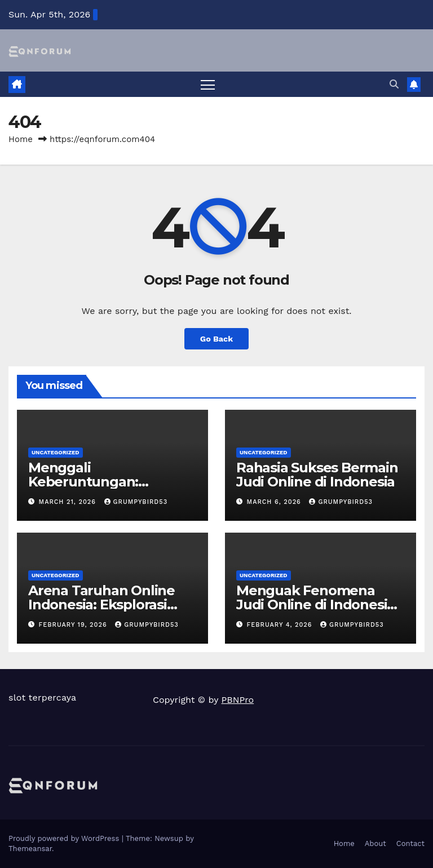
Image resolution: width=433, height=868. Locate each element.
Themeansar (30, 849)
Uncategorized (56, 452)
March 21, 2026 (69, 502)
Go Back (216, 339)
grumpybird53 (136, 502)
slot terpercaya (42, 697)
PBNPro (238, 700)
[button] (394, 84)
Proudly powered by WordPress (65, 838)
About (375, 843)
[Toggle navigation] (208, 84)
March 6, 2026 (275, 502)
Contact (410, 843)
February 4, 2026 (281, 625)
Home (21, 139)
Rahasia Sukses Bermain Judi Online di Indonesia (317, 475)
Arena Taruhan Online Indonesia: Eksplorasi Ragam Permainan (101, 604)
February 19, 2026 (74, 625)
